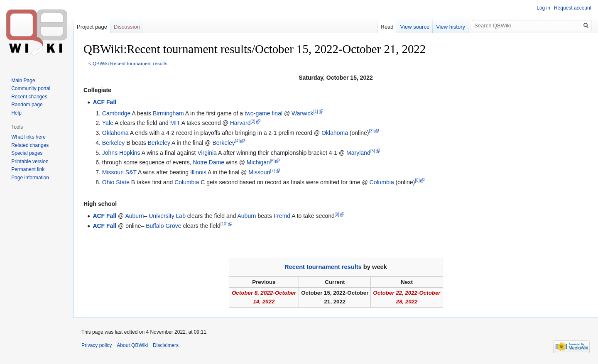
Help (16, 113)
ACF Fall (104, 102)
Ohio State (116, 182)
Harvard (240, 123)
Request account (573, 8)
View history (451, 27)
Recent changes (29, 97)
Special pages (27, 153)
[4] (237, 141)
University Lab (167, 216)
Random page (27, 105)
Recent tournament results (323, 267)
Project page (92, 27)
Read (387, 27)
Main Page (23, 81)
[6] (272, 161)
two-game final (263, 113)
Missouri (259, 172)
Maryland (358, 153)
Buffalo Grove (163, 226)
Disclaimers (166, 345)
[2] (253, 121)
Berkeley (113, 143)
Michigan (258, 162)
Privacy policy (97, 345)
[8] (417, 180)
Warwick (302, 113)
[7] (272, 171)
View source (415, 27)
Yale (108, 123)
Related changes (30, 145)
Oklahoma (115, 133)
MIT (175, 123)
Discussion (127, 27)
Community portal (31, 88)
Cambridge (116, 113)
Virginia (207, 153)
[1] (315, 111)
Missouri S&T (119, 172)
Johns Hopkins (121, 153)
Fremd (282, 216)
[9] (337, 214)
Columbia (187, 182)
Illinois (198, 172)
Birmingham (168, 113)
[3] (371, 131)
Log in (543, 8)
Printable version (30, 161)
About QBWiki (132, 345)
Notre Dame (209, 162)
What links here (28, 137)
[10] (224, 224)
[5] (373, 151)
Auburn (134, 216)
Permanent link (28, 169)
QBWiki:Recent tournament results (130, 63)
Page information (30, 178)
